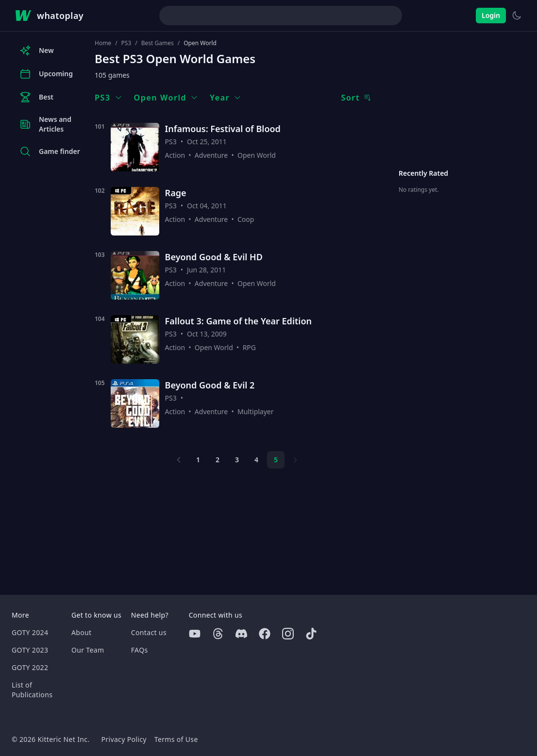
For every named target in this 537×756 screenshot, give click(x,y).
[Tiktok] (311, 634)
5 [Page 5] (276, 460)
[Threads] (218, 634)
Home (103, 43)
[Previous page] (179, 460)
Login (491, 15)
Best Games (158, 43)
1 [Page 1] (198, 460)
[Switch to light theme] (517, 16)
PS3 (126, 43)
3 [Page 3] (237, 460)
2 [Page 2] (218, 460)
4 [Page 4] (256, 460)
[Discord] (241, 634)
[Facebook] (265, 634)
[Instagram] (288, 634)
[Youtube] (195, 634)
